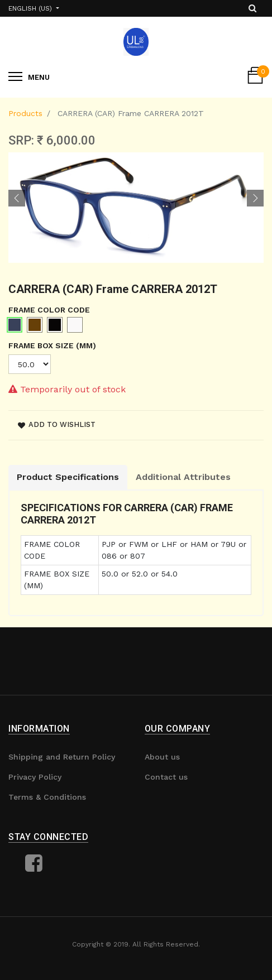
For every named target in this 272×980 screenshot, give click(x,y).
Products (25, 113)
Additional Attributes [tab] (183, 477)
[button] (17, 198)
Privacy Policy (35, 777)
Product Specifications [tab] (68, 477)
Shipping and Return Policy (62, 757)
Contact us (166, 777)
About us (162, 757)
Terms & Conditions (47, 797)
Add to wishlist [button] (57, 424)
